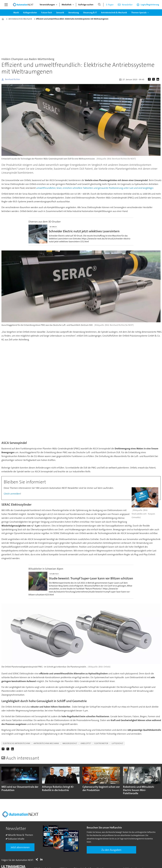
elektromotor (101, 743)
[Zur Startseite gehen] (23, 5)
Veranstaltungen (47, 5)
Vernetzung (74, 13)
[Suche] (99, 5)
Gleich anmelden (12, 494)
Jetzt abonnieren (20, 847)
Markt (16, 13)
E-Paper (110, 5)
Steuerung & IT (90, 13)
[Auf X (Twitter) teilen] (154, 80)
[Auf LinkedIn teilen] (158, 80)
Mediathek (67, 5)
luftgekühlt (117, 743)
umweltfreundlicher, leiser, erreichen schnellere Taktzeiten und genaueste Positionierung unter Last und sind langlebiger (95, 188)
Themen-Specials (139, 13)
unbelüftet (86, 743)
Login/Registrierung (150, 5)
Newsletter (127, 5)
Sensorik (60, 13)
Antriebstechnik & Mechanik (114, 13)
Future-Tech (47, 13)
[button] (155, 781)
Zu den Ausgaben (111, 850)
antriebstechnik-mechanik (46, 743)
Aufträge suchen (86, 5)
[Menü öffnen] (6, 5)
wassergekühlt (70, 743)
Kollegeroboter (30, 13)
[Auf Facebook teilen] (150, 80)
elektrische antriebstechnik (17, 743)
